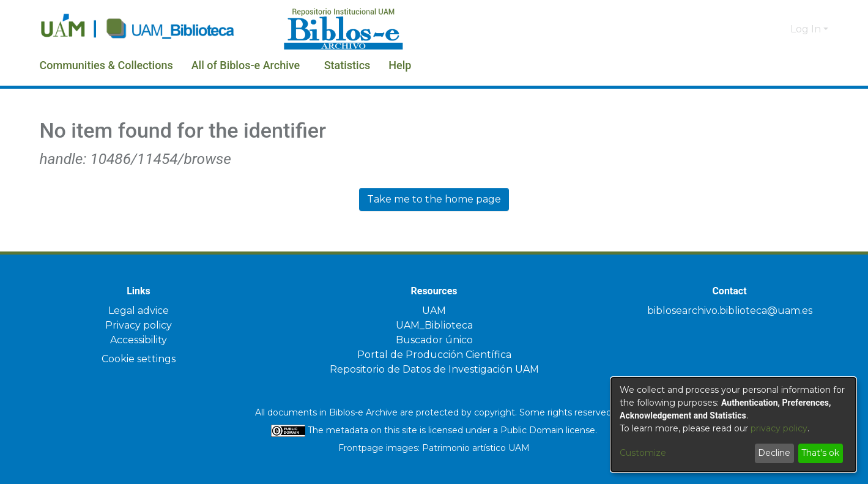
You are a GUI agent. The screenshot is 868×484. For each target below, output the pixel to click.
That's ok (820, 453)
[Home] (155, 29)
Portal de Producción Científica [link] (434, 355)
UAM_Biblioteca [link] (434, 325)
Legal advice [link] (139, 311)
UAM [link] (434, 311)
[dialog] (733, 425)
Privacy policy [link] (139, 325)
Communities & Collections (117, 65)
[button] (761, 29)
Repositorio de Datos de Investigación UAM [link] (434, 369)
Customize (643, 453)
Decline (774, 453)
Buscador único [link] (434, 340)
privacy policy (779, 428)
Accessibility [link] (139, 340)
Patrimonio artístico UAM (476, 448)
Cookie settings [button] (139, 359)
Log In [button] (807, 29)
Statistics (389, 65)
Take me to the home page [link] (434, 199)
